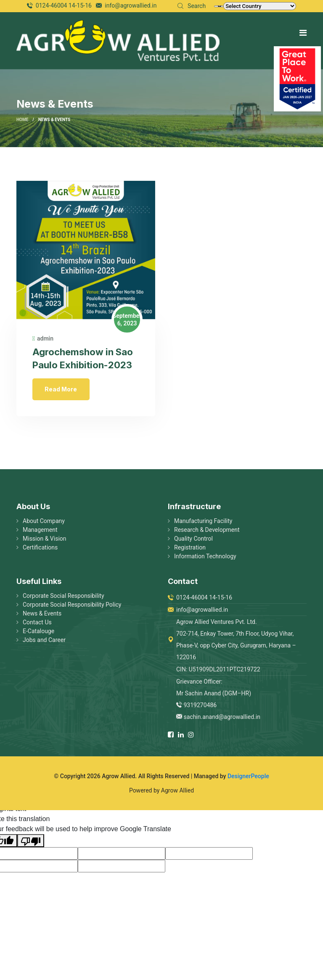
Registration (190, 549)
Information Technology (205, 557)
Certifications (40, 549)
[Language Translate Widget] (219, 6)
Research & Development (207, 531)
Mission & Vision (45, 540)
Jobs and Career (44, 641)
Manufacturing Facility (203, 522)
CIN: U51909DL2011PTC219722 (218, 671)
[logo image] (118, 40)
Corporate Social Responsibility (64, 597)
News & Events (42, 615)
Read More (62, 390)
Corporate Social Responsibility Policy (72, 606)
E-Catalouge (38, 632)
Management (40, 531)
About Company (44, 522)
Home (22, 120)
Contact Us (37, 623)
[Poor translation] (31, 842)
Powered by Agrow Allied (161, 792)
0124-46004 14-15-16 (64, 5)
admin (44, 339)
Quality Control (193, 540)
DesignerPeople (248, 777)
